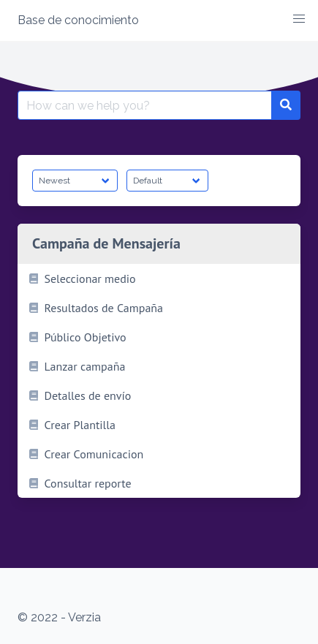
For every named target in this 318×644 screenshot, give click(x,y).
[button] (299, 19)
